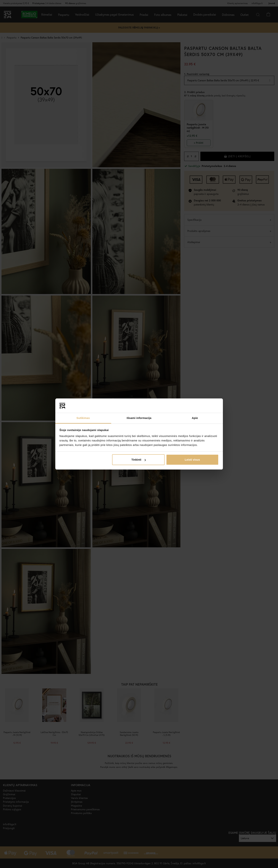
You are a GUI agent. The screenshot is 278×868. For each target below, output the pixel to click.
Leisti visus (192, 460)
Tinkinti (139, 460)
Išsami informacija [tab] (139, 418)
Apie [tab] (195, 418)
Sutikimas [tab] (83, 418)
